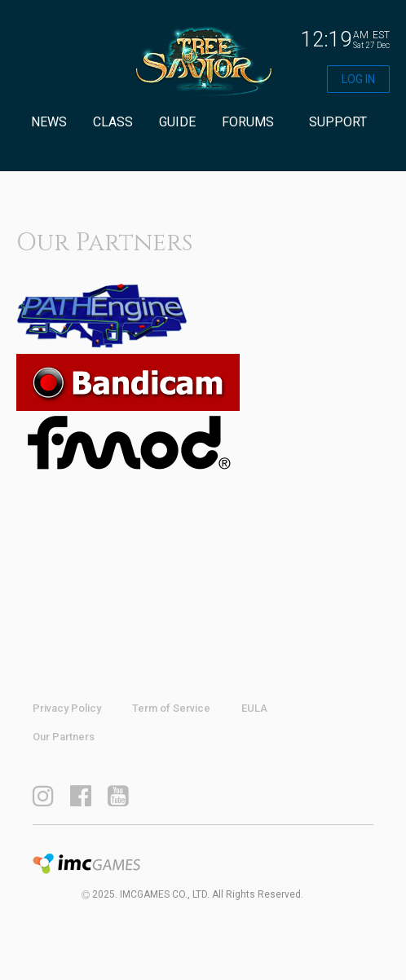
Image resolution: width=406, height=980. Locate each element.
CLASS (113, 122)
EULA (254, 708)
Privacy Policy (67, 708)
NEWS (49, 122)
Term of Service (171, 708)
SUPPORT (338, 122)
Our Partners (64, 737)
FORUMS (248, 122)
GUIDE (177, 122)
